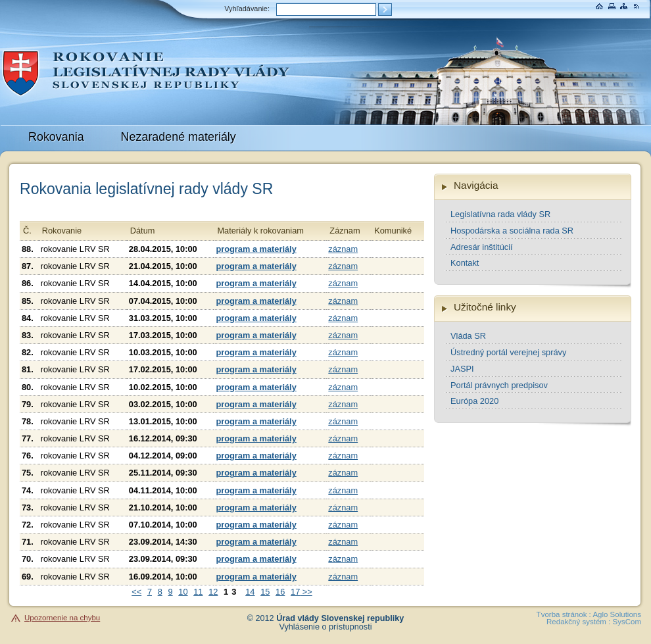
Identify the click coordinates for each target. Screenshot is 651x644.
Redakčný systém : (578, 622)
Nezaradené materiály (179, 137)
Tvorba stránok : (564, 614)
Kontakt (465, 263)
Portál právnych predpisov (499, 385)
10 (183, 592)
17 (295, 592)
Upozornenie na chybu (62, 618)
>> (306, 592)
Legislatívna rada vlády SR (500, 214)
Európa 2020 (474, 401)
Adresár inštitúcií (482, 247)
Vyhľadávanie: (247, 9)
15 (265, 592)
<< (136, 592)
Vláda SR (468, 336)
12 (213, 592)
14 (250, 592)
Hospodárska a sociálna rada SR (512, 231)
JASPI (462, 369)
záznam (343, 249)
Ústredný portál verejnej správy (508, 352)
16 (280, 592)
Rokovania (56, 137)
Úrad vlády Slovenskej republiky (340, 618)
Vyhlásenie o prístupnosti (326, 627)
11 (198, 592)
